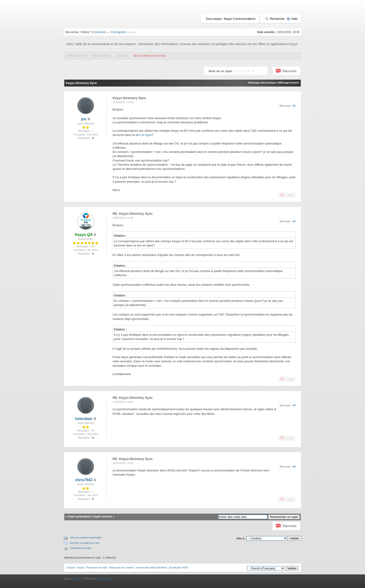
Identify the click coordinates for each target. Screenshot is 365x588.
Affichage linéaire (289, 83)
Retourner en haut (97, 568)
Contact (71, 568)
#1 (294, 106)
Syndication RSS (179, 568)
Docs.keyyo (214, 19)
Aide (292, 19)
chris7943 (84, 480)
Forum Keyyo (77, 56)
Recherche (275, 19)
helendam (84, 419)
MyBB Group (104, 579)
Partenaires (101, 56)
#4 (294, 467)
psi (84, 119)
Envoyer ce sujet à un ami (85, 543)
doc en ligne (144, 135)
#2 (294, 221)
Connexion (100, 32)
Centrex (122, 56)
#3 (294, 405)
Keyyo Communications (240, 19)
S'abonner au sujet (80, 548)
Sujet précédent (79, 516)
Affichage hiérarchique (262, 83)
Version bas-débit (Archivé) (152, 568)
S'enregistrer (118, 32)
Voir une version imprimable (86, 538)
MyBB (76, 579)
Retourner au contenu (122, 568)
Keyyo (81, 568)
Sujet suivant (103, 516)
